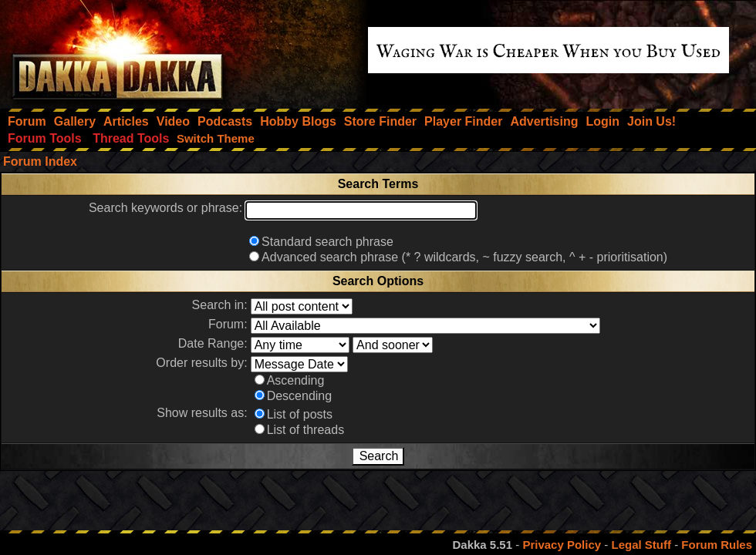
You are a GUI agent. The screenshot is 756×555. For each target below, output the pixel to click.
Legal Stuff (641, 545)
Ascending (296, 380)
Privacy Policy (562, 545)
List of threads (306, 430)
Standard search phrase (327, 242)
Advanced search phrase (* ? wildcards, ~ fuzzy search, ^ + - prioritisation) (464, 257)
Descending (300, 396)
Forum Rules (717, 545)
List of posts (300, 414)
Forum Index (40, 161)
